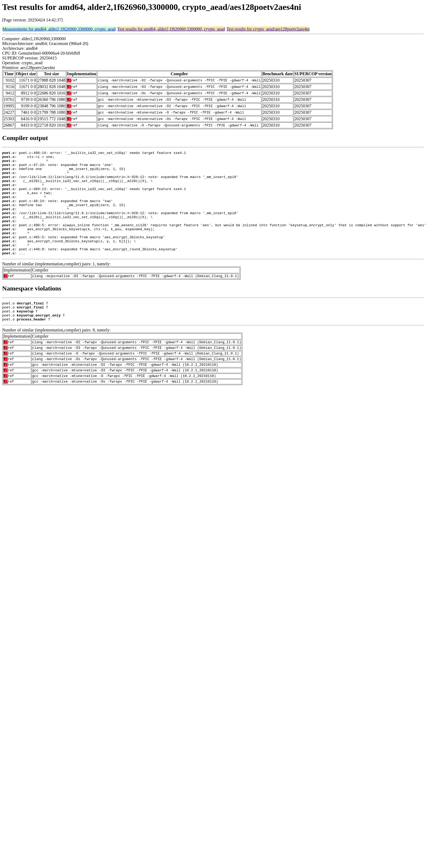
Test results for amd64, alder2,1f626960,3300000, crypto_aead (171, 29)
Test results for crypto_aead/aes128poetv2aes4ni (268, 29)
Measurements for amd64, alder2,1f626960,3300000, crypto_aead (59, 29)
